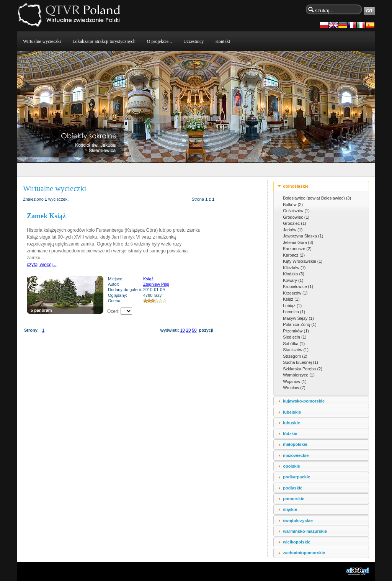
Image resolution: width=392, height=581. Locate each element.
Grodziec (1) (295, 223)
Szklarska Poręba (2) (303, 369)
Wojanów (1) (295, 381)
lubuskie (292, 423)
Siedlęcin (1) (295, 337)
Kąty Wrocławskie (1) (303, 261)
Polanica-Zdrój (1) (300, 324)
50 (194, 330)
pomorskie (294, 499)
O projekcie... (159, 41)
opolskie (292, 466)
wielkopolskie (297, 542)
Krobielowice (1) (298, 286)
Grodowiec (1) (296, 217)
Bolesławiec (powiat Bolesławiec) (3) (317, 198)
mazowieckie (296, 455)
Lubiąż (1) (292, 306)
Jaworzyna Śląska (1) (303, 236)
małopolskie (295, 444)
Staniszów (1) (296, 350)
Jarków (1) (293, 230)
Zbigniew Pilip (156, 284)
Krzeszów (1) (295, 293)
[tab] (321, 186)
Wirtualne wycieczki (42, 41)
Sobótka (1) (294, 344)
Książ (148, 279)
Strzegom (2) (295, 356)
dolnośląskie (296, 186)
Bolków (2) (293, 205)
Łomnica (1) (294, 312)
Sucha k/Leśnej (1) (301, 362)
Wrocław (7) (294, 388)
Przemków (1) (296, 331)
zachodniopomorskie (304, 553)
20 (188, 330)
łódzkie (290, 434)
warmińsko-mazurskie (305, 531)
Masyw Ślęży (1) (298, 318)
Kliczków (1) (294, 268)
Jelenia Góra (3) (298, 242)
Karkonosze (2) (297, 249)
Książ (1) (291, 299)
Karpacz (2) (294, 255)
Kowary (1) (293, 280)
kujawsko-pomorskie (304, 401)
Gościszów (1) (296, 211)
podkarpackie (296, 477)
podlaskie (293, 488)
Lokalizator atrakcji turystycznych (104, 41)
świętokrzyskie (298, 520)
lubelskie (292, 412)
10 (183, 330)
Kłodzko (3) (294, 274)
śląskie (290, 509)
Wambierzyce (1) (299, 375)
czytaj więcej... (42, 265)
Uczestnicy (194, 41)
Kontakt (223, 41)
